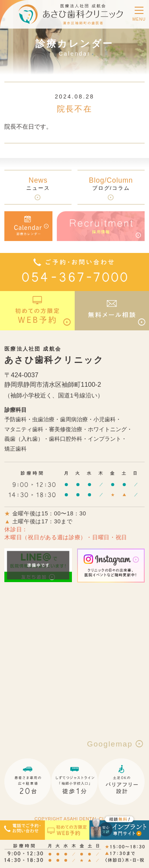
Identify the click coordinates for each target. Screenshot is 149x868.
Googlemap (116, 744)
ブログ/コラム (111, 184)
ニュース (38, 184)
